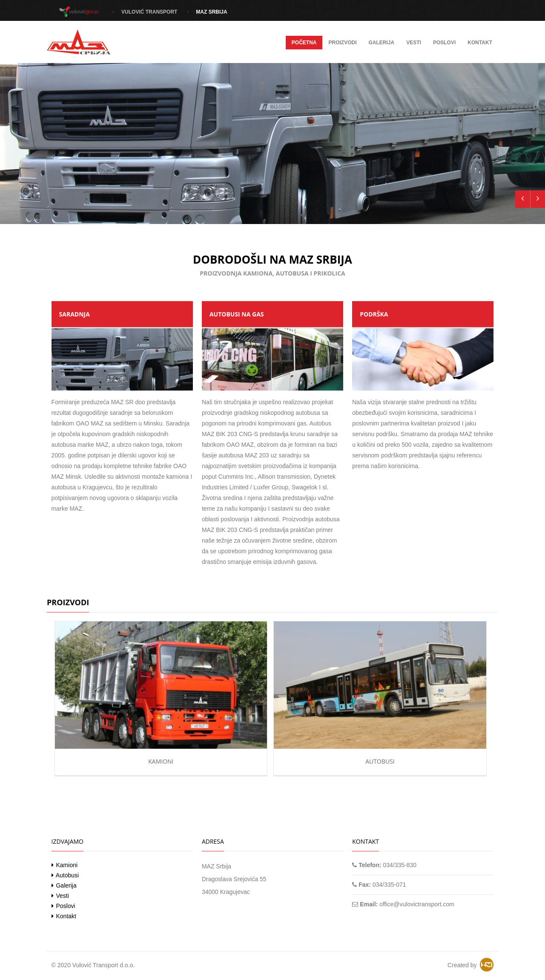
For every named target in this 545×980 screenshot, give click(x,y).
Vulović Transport (149, 12)
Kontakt (480, 43)
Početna (304, 43)
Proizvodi (342, 43)
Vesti (414, 43)
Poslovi (444, 43)
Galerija (382, 43)
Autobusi (380, 761)
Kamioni (161, 761)
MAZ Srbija (211, 12)
